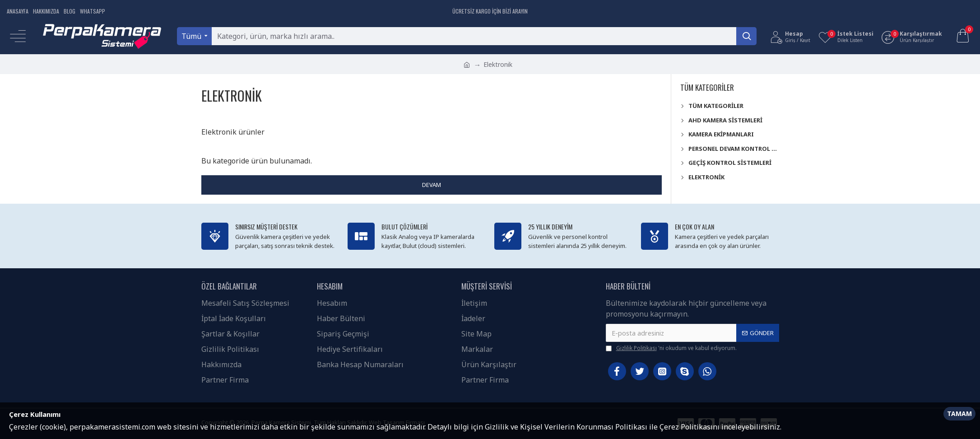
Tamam (959, 413)
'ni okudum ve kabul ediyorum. (671, 348)
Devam (432, 185)
